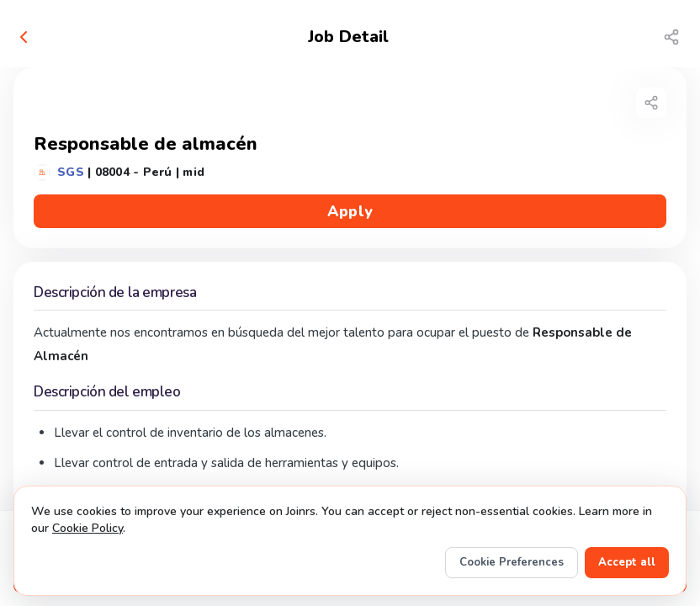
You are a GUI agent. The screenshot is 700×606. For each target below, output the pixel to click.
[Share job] (671, 37)
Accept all (627, 562)
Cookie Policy (87, 528)
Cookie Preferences (512, 562)
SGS (71, 172)
